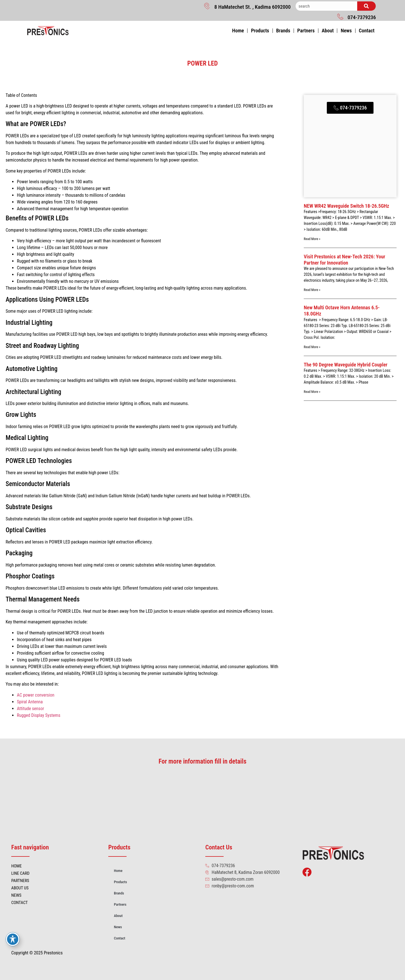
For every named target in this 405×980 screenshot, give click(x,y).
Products (260, 31)
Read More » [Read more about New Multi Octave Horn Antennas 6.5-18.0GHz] (312, 347)
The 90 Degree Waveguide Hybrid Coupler (346, 365)
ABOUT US (20, 888)
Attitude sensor (31, 709)
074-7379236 (362, 17)
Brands (283, 31)
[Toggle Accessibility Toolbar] (13, 939)
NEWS (16, 895)
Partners (306, 31)
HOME (16, 866)
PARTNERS (20, 881)
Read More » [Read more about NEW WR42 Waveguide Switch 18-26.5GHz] (312, 239)
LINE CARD (20, 873)
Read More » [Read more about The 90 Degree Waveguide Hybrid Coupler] (312, 392)
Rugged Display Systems (39, 715)
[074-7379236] (340, 16)
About (328, 31)
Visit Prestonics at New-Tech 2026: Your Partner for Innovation (345, 260)
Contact (367, 31)
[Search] (366, 6)
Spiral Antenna (30, 702)
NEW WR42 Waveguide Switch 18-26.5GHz (346, 206)
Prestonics (53, 953)
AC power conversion (36, 695)
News (346, 31)
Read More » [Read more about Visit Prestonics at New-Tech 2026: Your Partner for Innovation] (312, 290)
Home (238, 31)
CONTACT (20, 903)
